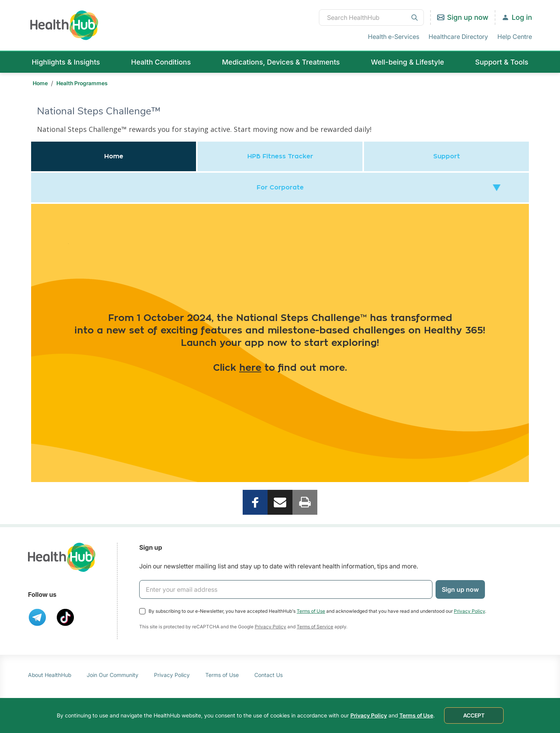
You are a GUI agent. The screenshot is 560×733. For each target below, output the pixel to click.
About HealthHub (50, 675)
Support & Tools (502, 62)
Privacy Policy (469, 611)
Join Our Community (113, 675)
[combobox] (371, 18)
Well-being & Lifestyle (408, 62)
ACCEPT (474, 715)
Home (40, 83)
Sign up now (468, 17)
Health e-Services (394, 37)
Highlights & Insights (66, 62)
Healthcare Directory (458, 37)
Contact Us (269, 675)
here (250, 368)
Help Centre (515, 37)
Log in (522, 17)
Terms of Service (315, 627)
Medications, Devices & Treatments (281, 62)
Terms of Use (311, 611)
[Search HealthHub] (371, 18)
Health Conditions (161, 62)
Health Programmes (82, 83)
